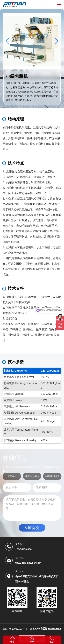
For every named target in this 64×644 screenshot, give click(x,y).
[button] (57, 41)
